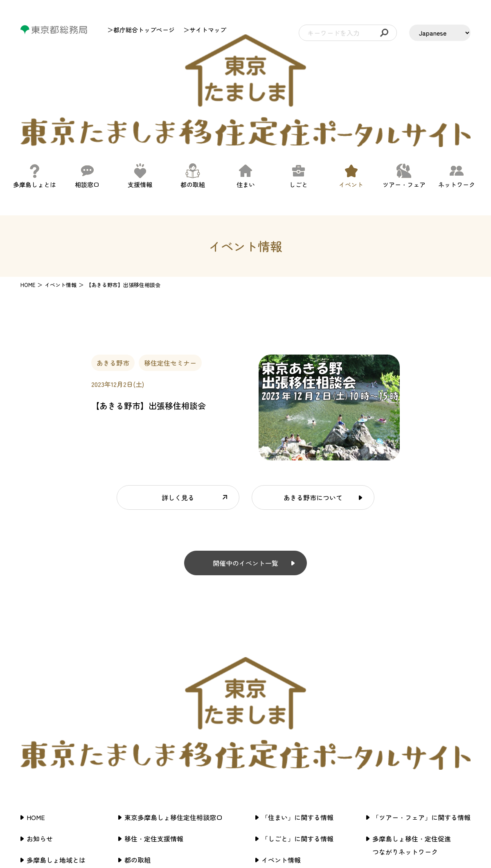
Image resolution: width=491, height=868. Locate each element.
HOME (28, 216)
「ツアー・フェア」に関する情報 (421, 679)
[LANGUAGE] (440, 33)
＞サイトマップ (205, 30)
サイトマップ (392, 756)
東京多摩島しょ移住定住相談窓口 (173, 679)
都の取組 (137, 721)
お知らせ (40, 700)
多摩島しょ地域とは (56, 721)
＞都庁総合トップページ (141, 30)
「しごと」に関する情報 (297, 700)
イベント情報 (281, 721)
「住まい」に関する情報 (297, 679)
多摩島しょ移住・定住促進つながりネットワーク (412, 707)
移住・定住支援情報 (154, 700)
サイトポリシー (395, 735)
